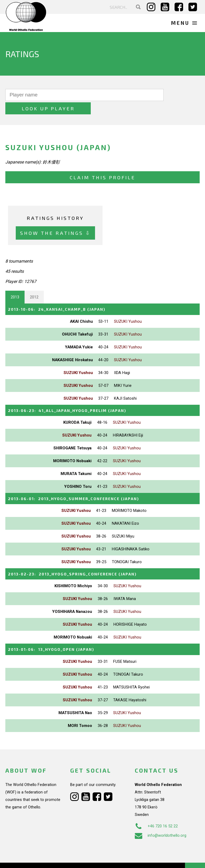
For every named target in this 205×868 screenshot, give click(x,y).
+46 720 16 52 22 (156, 811)
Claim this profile (102, 164)
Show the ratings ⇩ (55, 219)
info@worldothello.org (161, 821)
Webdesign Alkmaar (38, 858)
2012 (34, 284)
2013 (15, 284)
